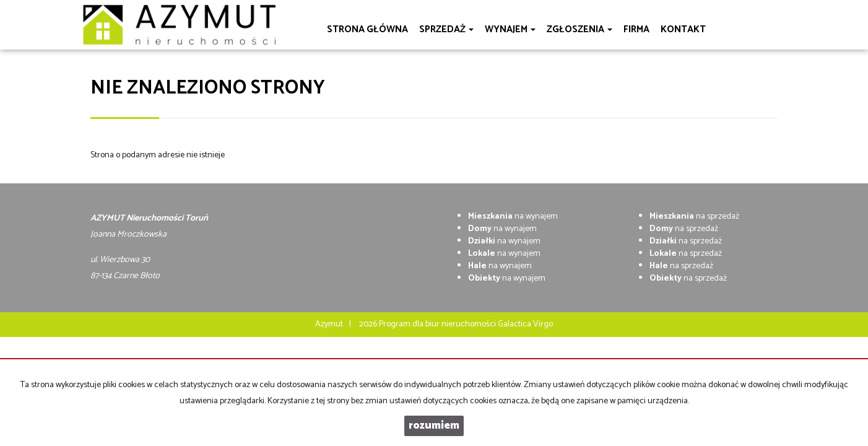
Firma (636, 29)
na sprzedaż (694, 216)
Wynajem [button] (510, 29)
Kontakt (683, 29)
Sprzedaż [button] (446, 29)
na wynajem (513, 216)
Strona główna (367, 29)
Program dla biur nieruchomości (438, 324)
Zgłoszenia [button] (579, 29)
